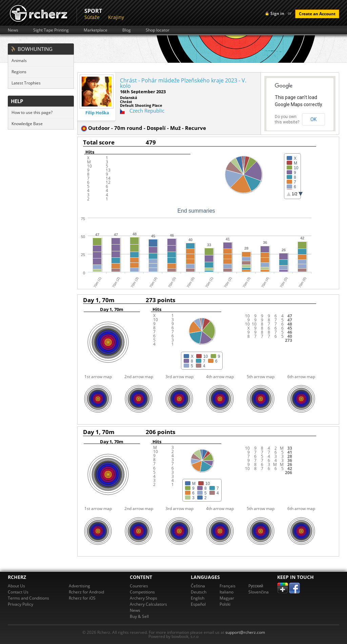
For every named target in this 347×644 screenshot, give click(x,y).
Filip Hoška (97, 113)
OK (313, 119)
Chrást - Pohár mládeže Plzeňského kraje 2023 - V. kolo (183, 83)
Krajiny (116, 17)
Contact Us (18, 592)
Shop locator (158, 30)
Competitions (142, 592)
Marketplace (96, 30)
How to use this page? (32, 112)
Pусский (256, 586)
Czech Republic (147, 111)
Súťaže (92, 17)
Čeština (198, 586)
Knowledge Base (27, 124)
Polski (225, 604)
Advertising (79, 586)
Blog (127, 30)
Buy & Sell (139, 616)
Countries (139, 586)
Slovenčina (259, 592)
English (198, 598)
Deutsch (199, 592)
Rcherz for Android (86, 592)
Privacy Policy (21, 604)
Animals (19, 61)
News (13, 30)
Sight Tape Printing (51, 30)
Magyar (227, 598)
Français (228, 586)
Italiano (227, 592)
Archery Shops (144, 598)
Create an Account (317, 14)
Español (198, 604)
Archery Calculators (148, 604)
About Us (16, 586)
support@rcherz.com (245, 632)
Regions (19, 72)
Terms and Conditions (28, 598)
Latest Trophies (26, 83)
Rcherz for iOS (82, 598)
